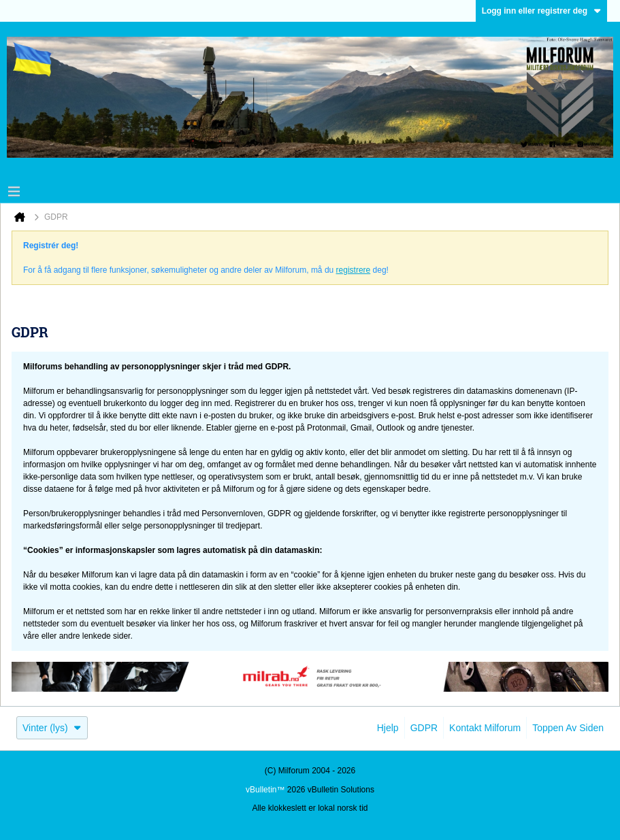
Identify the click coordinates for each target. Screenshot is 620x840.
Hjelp (388, 728)
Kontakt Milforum (485, 728)
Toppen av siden (568, 728)
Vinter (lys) (52, 728)
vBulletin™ (265, 790)
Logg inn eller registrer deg (541, 11)
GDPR (424, 728)
